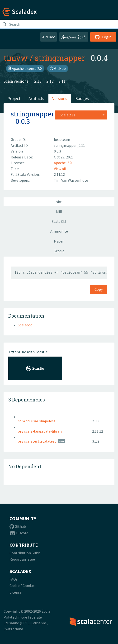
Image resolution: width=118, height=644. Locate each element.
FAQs (14, 579)
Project (14, 98)
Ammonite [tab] (59, 231)
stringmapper (60, 58)
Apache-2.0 (63, 163)
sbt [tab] (59, 202)
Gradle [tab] (59, 251)
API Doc (49, 37)
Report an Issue (22, 559)
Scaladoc (25, 325)
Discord (19, 533)
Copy (99, 289)
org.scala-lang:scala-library (40, 431)
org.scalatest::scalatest (37, 441)
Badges (82, 98)
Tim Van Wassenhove (71, 180)
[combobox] (81, 115)
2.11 (62, 81)
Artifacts (36, 98)
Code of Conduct (23, 586)
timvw (16, 58)
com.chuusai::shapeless (37, 421)
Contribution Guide (25, 553)
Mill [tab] (59, 211)
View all (60, 169)
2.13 (38, 81)
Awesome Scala (74, 37)
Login (103, 37)
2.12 (50, 81)
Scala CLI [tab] (59, 221)
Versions (60, 98)
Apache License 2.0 (25, 68)
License (16, 592)
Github (18, 526)
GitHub (58, 68)
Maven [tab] (59, 241)
